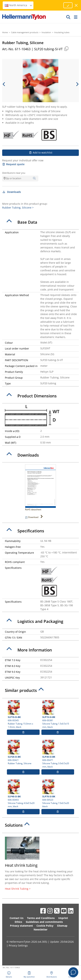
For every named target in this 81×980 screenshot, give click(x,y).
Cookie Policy (45, 926)
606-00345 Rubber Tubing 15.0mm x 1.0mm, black (23, 714)
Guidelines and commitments (44, 922)
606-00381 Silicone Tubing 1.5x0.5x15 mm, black (58, 714)
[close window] (76, 5)
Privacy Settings (18, 945)
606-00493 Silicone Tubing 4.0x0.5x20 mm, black (23, 794)
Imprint (63, 918)
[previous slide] (4, 84)
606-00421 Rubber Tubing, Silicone (23, 752)
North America (19, 5)
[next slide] (77, 84)
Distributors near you (14, 173)
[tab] (40, 222)
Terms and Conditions (41, 918)
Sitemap (62, 926)
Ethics (18, 922)
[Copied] (66, 49)
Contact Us (17, 918)
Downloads (12, 192)
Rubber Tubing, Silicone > (18, 208)
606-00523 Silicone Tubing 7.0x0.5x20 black (58, 794)
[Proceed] (68, 5)
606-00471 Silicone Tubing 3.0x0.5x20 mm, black (58, 754)
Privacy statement (21, 926)
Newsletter (40, 929)
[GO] (68, 17)
